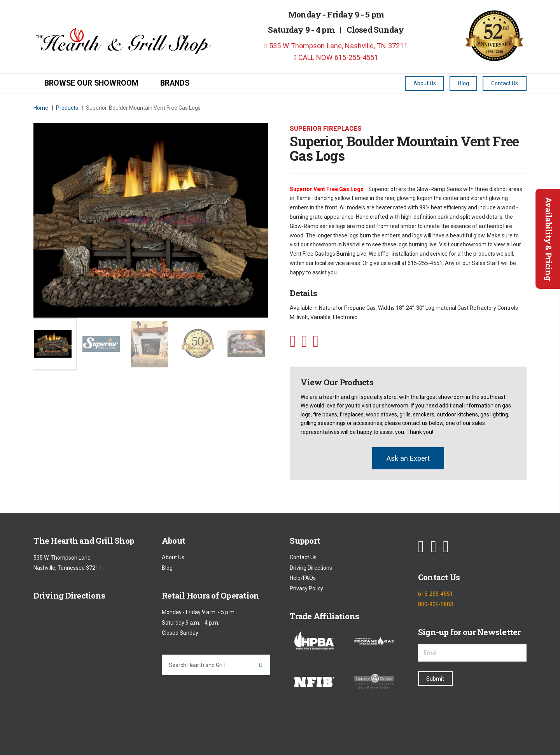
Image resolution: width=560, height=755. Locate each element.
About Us (173, 558)
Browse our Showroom (91, 83)
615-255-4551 (436, 594)
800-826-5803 (436, 604)
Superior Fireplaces (326, 128)
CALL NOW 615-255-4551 (336, 57)
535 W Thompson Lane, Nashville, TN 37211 (336, 46)
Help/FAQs (303, 578)
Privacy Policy (306, 588)
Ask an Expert (408, 458)
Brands (175, 83)
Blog (167, 568)
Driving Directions (311, 568)
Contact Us (303, 558)
